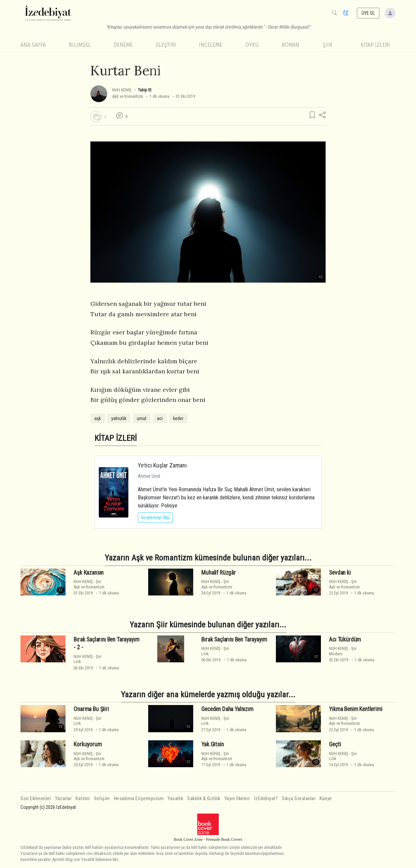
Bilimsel (80, 45)
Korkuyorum (88, 744)
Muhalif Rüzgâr (219, 573)
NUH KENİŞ (122, 90)
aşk (98, 418)
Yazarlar (63, 799)
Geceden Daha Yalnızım (227, 709)
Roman (290, 45)
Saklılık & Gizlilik (204, 799)
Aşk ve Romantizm (128, 96)
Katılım (83, 799)
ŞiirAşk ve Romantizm (89, 584)
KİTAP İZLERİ (375, 45)
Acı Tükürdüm (345, 639)
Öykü (252, 45)
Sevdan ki (340, 573)
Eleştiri (166, 45)
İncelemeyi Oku (155, 518)
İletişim (102, 799)
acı (160, 418)
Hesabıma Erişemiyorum (139, 799)
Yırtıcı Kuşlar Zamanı (162, 465)
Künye (326, 799)
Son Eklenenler (36, 799)
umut (142, 418)
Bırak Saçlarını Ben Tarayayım (234, 639)
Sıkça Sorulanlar (299, 799)
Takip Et (144, 90)
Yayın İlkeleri (237, 799)
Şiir (327, 45)
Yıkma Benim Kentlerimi (356, 709)
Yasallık (175, 799)
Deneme (123, 45)
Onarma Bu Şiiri (91, 709)
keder (178, 418)
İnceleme (211, 45)
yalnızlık (119, 418)
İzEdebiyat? (266, 799)
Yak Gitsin (212, 744)
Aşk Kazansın (89, 573)
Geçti (335, 744)
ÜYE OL (368, 13)
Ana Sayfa (33, 45)
